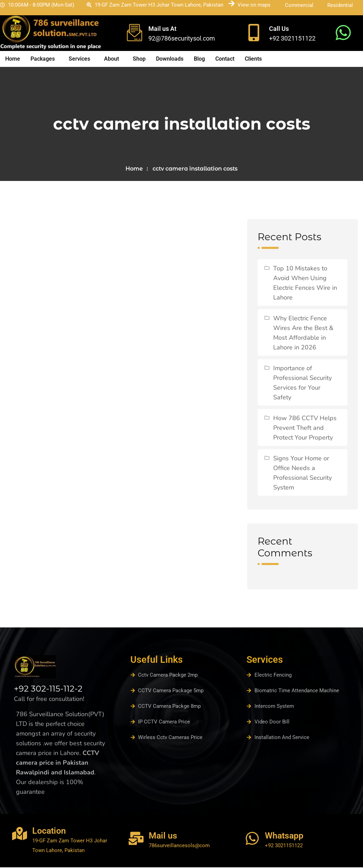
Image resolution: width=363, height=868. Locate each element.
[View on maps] (232, 3)
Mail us (163, 836)
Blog (199, 59)
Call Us (279, 29)
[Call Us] (254, 33)
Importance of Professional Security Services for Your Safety (302, 383)
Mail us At (162, 29)
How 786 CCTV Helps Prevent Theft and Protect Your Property (305, 428)
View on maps (254, 5)
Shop (139, 59)
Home (13, 59)
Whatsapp (284, 836)
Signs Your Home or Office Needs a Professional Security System (302, 474)
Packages (43, 59)
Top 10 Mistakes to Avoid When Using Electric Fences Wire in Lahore (305, 284)
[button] (44, 59)
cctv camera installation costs (195, 169)
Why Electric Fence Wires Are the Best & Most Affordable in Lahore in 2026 (303, 333)
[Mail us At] (135, 33)
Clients (253, 59)
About (111, 59)
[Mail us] (136, 839)
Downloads (170, 59)
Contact (225, 59)
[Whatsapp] (252, 839)
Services (79, 59)
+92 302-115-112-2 (48, 689)
